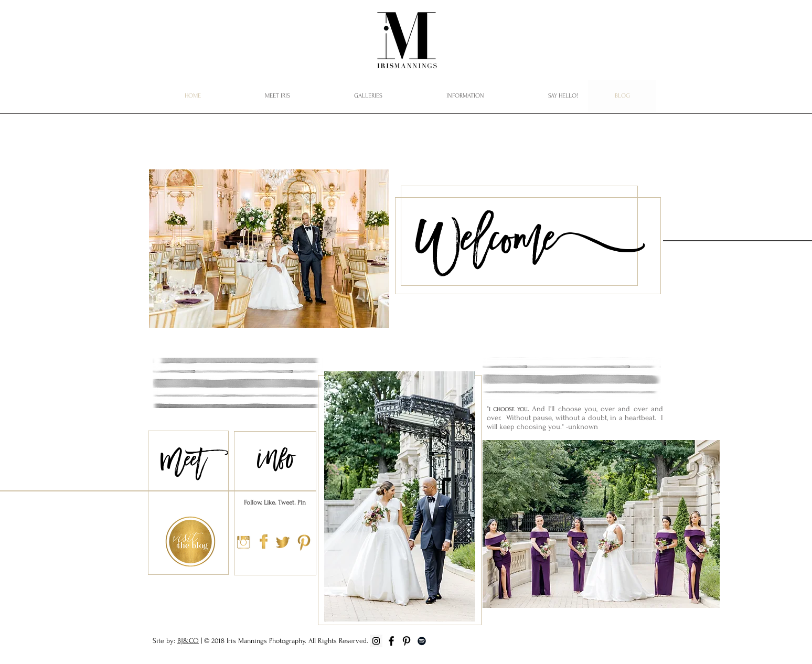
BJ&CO (188, 641)
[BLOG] (622, 96)
